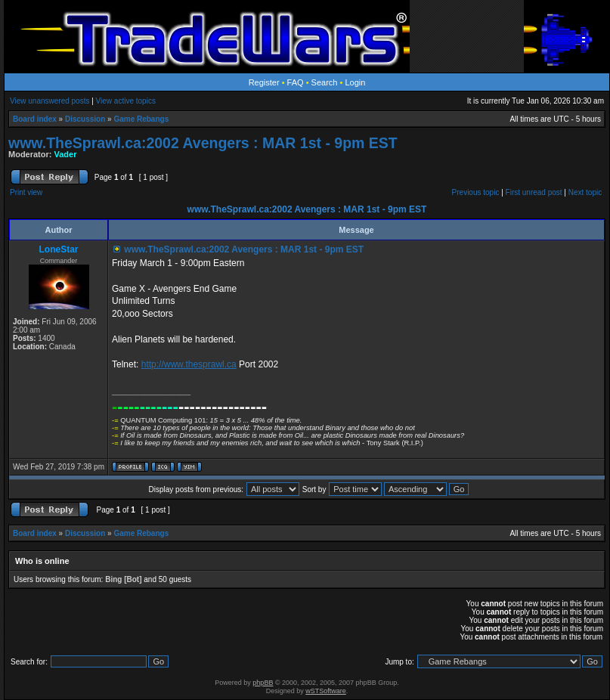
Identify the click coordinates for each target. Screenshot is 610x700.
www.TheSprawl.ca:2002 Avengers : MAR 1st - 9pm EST (203, 143)
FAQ (296, 82)
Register (264, 82)
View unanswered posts (50, 101)
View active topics (126, 101)
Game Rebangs (141, 119)
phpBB (263, 683)
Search (325, 82)
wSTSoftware (326, 691)
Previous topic (476, 192)
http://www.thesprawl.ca (189, 364)
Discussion (85, 119)
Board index (35, 119)
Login (355, 82)
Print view (26, 192)
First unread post (534, 192)
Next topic (585, 192)
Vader (66, 154)
